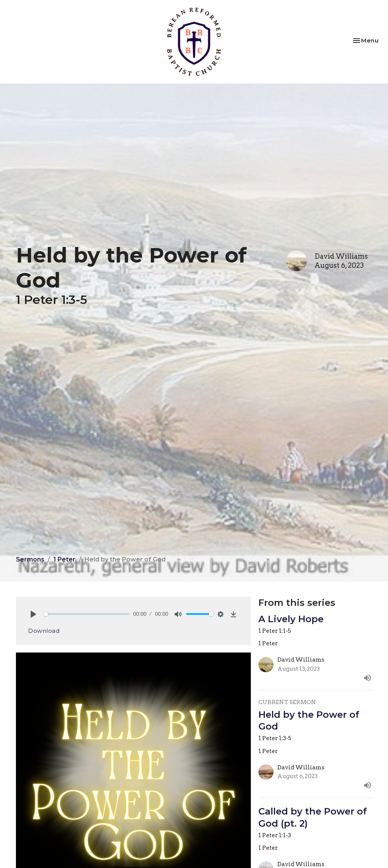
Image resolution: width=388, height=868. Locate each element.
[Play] (33, 614)
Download (44, 631)
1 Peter (64, 559)
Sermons (30, 559)
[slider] (86, 614)
